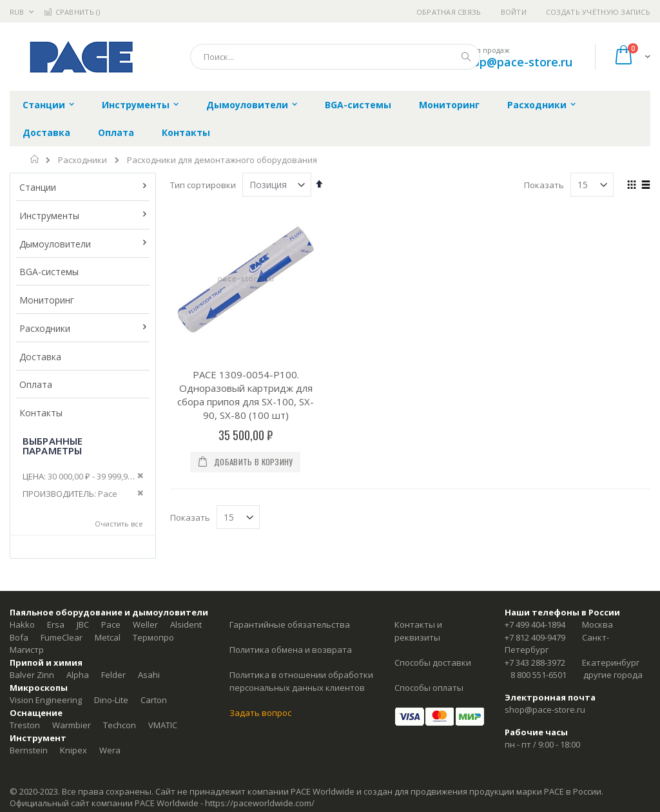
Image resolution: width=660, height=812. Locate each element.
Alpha (78, 675)
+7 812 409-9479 (535, 637)
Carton (154, 700)
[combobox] (335, 57)
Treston (25, 725)
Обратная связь (449, 12)
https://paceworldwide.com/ (260, 803)
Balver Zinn (32, 675)
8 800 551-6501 (539, 675)
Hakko (22, 624)
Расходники (82, 160)
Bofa (19, 637)
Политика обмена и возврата (291, 650)
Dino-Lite (111, 700)
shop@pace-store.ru (516, 62)
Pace (111, 624)
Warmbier (72, 725)
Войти (514, 12)
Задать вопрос (260, 713)
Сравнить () (72, 12)
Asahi (149, 675)
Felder (113, 675)
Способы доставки (433, 662)
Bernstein (29, 750)
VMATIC (163, 725)
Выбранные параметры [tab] (53, 446)
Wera (110, 750)
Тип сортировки (203, 185)
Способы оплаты (429, 688)
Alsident (186, 624)
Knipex (73, 750)
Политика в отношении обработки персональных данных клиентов (301, 681)
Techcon (120, 725)
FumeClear (62, 637)
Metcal (108, 637)
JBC (83, 624)
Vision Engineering (46, 700)
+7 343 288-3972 (535, 662)
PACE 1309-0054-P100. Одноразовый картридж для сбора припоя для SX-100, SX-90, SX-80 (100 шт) (246, 395)
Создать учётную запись (598, 12)
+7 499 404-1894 (535, 624)
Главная (35, 159)
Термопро (153, 637)
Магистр (27, 650)
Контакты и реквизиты (418, 631)
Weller (145, 624)
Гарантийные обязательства (290, 624)
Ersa (56, 624)
